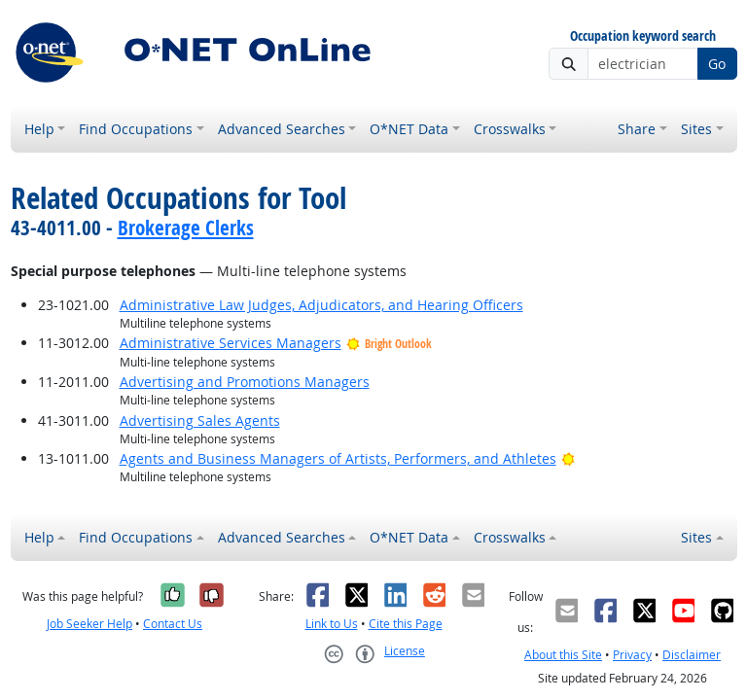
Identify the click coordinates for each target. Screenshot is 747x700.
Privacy (632, 655)
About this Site (563, 655)
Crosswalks (510, 129)
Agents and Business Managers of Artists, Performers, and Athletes (338, 458)
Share (637, 129)
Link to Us (332, 624)
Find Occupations (136, 129)
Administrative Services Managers (231, 343)
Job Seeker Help (89, 624)
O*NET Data (409, 129)
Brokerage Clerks (186, 227)
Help (39, 129)
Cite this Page (406, 624)
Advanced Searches (282, 129)
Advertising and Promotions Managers (245, 382)
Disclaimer (692, 655)
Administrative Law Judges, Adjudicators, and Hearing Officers (321, 305)
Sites (696, 129)
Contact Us (173, 624)
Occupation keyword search (643, 36)
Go (717, 64)
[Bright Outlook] (569, 458)
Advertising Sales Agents (200, 420)
